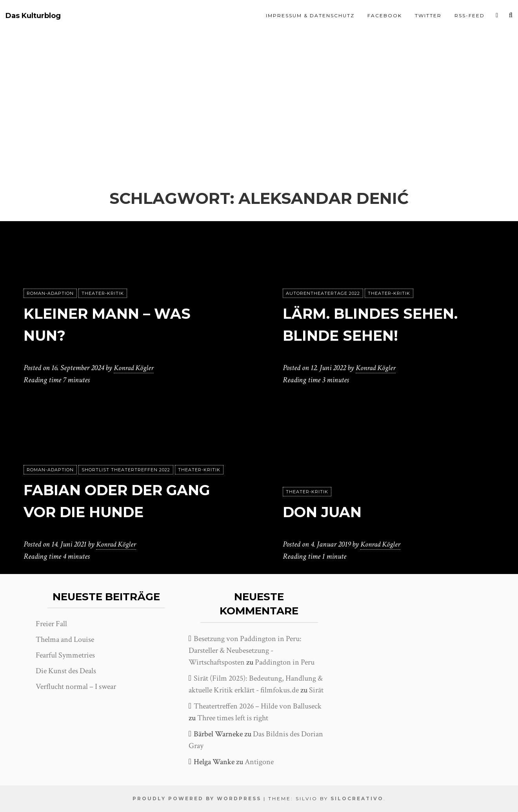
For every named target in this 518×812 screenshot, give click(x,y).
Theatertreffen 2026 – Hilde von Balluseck (258, 706)
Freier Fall (51, 624)
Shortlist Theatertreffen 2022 (126, 470)
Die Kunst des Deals (66, 671)
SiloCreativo (357, 798)
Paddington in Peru (285, 662)
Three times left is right (233, 718)
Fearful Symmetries (65, 655)
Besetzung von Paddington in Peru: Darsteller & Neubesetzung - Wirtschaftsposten (245, 650)
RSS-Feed (470, 15)
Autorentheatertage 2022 (323, 294)
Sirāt (316, 690)
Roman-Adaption (50, 294)
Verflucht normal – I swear (76, 687)
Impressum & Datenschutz (310, 15)
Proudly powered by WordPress (197, 798)
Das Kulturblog (33, 16)
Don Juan (327, 512)
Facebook (385, 15)
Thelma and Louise (65, 639)
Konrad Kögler (135, 368)
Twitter (428, 15)
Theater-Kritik (103, 294)
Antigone (259, 762)
